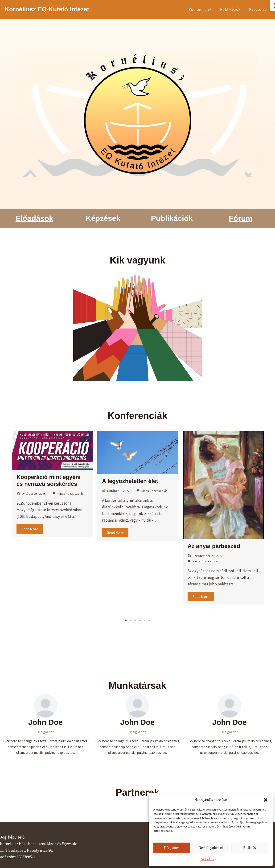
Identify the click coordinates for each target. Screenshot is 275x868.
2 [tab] (131, 621)
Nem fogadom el (211, 848)
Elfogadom (172, 848)
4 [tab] (140, 621)
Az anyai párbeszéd (214, 546)
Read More (30, 529)
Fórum (241, 218)
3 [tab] (135, 621)
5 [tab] (145, 621)
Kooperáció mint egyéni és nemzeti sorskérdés (49, 480)
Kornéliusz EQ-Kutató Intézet (47, 9)
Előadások (34, 218)
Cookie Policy (208, 859)
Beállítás (250, 848)
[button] (266, 800)
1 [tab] (126, 621)
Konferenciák (202, 9)
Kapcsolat (258, 9)
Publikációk (231, 9)
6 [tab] (149, 621)
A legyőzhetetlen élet (130, 481)
